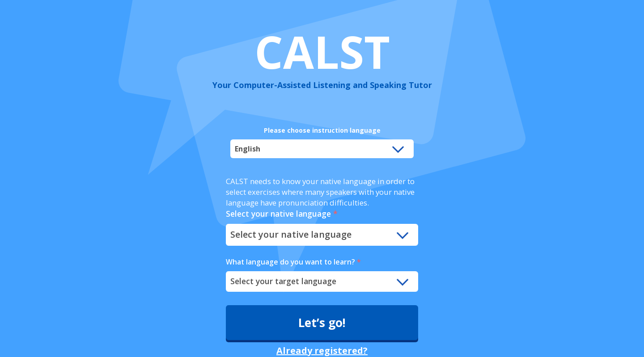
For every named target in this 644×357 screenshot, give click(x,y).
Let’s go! (322, 323)
